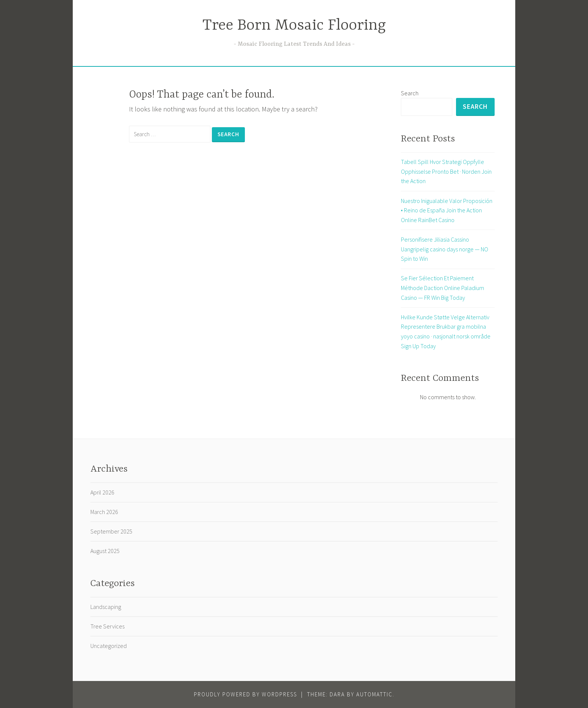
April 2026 (102, 492)
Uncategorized (109, 646)
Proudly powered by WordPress (245, 694)
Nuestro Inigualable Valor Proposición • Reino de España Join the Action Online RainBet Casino (447, 210)
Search (410, 93)
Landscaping (106, 607)
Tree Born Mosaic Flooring (294, 26)
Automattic (374, 694)
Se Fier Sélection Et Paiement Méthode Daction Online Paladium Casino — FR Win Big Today (442, 288)
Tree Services (107, 626)
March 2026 (104, 512)
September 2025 (111, 531)
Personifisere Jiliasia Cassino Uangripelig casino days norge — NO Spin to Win (445, 249)
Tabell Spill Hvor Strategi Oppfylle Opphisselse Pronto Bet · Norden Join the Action (446, 171)
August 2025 (105, 551)
